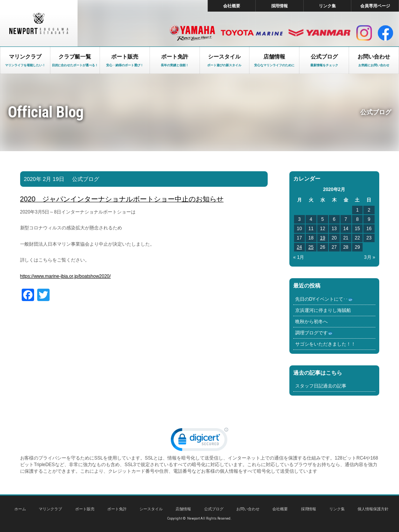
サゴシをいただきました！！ (325, 344)
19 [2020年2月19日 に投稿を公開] (322, 238)
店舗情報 (183, 509)
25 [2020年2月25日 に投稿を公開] (311, 247)
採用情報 (280, 6)
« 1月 (299, 257)
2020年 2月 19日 (44, 179)
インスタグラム (364, 33)
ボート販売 (85, 509)
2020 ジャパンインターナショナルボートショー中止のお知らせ (122, 199)
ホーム (20, 509)
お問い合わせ (248, 509)
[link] (199, 441)
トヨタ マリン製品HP (252, 33)
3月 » (370, 257)
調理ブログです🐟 (314, 333)
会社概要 (232, 6)
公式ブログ (86, 179)
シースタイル (151, 509)
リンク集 (327, 6)
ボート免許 (117, 509)
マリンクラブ (50, 509)
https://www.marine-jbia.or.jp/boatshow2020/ (65, 276)
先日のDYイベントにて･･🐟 (325, 299)
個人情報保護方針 (373, 509)
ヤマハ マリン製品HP (192, 33)
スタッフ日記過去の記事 (321, 386)
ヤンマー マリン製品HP (320, 33)
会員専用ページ (375, 6)
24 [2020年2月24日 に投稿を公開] (299, 247)
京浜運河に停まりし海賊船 (323, 310)
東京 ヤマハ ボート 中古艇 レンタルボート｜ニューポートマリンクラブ (39, 23)
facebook (385, 33)
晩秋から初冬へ (311, 322)
